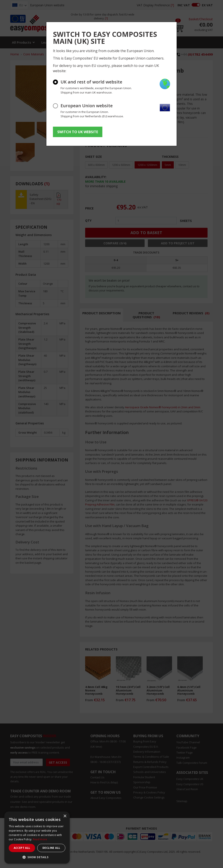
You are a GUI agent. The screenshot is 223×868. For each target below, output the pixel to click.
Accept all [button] (22, 848)
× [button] (65, 816)
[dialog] (37, 838)
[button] (37, 857)
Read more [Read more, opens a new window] (40, 839)
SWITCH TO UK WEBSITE (78, 132)
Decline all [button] (51, 848)
